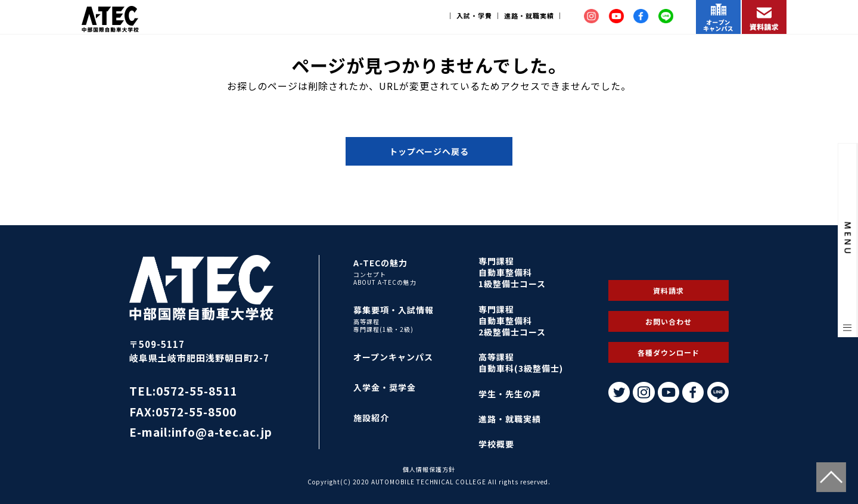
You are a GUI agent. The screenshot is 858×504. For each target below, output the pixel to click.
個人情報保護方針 (429, 469)
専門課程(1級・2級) (383, 329)
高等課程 (366, 322)
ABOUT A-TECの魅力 (385, 282)
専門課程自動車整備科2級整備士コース (512, 321)
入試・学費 (474, 15)
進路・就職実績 (529, 15)
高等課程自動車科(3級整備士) (521, 363)
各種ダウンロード (669, 352)
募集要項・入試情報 (394, 310)
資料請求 (669, 290)
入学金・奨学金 (385, 387)
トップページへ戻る (429, 151)
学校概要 (496, 444)
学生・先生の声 (510, 394)
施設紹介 (371, 418)
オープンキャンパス (393, 357)
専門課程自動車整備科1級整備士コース (512, 272)
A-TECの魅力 (380, 263)
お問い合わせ (669, 321)
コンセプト (370, 275)
